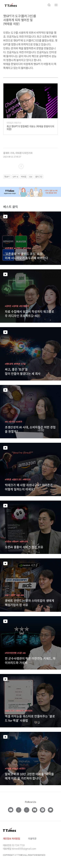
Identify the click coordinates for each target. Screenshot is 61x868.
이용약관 (32, 838)
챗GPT (7, 177)
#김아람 (15, 306)
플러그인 (39, 177)
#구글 (23, 364)
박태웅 (24, 177)
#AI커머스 (18, 248)
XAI (31, 177)
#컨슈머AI (27, 248)
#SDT (7, 595)
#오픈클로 (9, 248)
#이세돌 (8, 768)
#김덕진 (8, 306)
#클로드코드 (17, 479)
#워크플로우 (24, 306)
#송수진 (12, 422)
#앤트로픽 (9, 364)
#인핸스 (22, 768)
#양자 (13, 595)
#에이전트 (27, 479)
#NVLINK (20, 595)
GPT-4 (15, 177)
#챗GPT (16, 541)
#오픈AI (8, 541)
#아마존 (17, 364)
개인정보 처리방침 (11, 838)
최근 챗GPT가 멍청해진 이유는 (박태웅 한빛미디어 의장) (30, 128)
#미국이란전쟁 (11, 653)
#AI (6, 422)
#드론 (20, 653)
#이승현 (15, 768)
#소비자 (19, 422)
